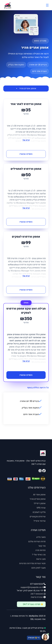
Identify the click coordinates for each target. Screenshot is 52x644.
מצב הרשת (41, 559)
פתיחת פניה (40, 550)
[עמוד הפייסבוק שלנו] (44, 471)
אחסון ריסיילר (40, 503)
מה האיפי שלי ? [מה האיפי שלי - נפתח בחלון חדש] (39, 555)
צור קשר (42, 546)
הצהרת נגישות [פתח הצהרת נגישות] (37, 597)
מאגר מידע (41, 537)
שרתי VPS (41, 508)
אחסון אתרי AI (39, 495)
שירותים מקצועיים (38, 517)
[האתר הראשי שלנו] (40, 471)
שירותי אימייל (40, 521)
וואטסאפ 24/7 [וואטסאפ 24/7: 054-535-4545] (37, 594)
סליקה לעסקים (39, 512)
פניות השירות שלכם (37, 542)
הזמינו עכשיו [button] (26, 154)
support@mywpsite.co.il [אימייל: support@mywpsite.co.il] (32, 587)
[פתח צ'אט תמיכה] (26, 637)
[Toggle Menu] (47, 5)
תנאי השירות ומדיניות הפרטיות (32, 563)
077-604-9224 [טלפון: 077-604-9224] (37, 584)
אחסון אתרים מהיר (26, 89)
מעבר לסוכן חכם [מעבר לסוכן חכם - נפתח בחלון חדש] (39, 568)
